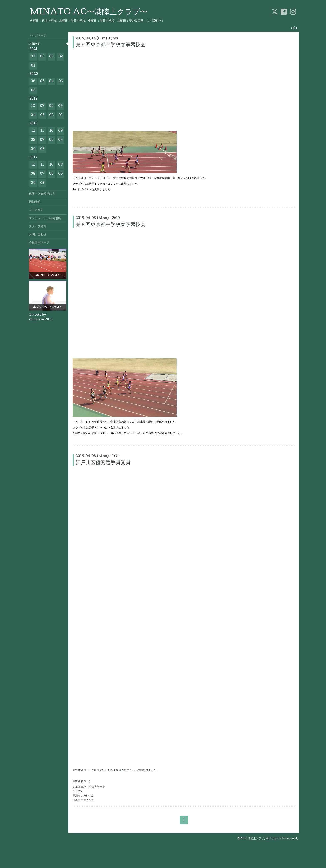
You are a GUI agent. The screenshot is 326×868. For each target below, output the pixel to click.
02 (61, 57)
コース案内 (36, 210)
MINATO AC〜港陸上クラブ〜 (89, 13)
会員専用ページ (39, 243)
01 (33, 66)
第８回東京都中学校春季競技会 (111, 225)
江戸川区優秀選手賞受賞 (103, 463)
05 (42, 57)
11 (42, 131)
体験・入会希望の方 (42, 194)
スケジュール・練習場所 (45, 219)
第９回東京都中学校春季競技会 (111, 45)
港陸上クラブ (256, 839)
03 (51, 57)
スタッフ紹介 (38, 227)
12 (33, 131)
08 (33, 140)
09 (61, 131)
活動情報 (35, 202)
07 (33, 57)
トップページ (38, 36)
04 (51, 81)
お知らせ (35, 44)
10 (33, 106)
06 (33, 81)
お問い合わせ (38, 235)
